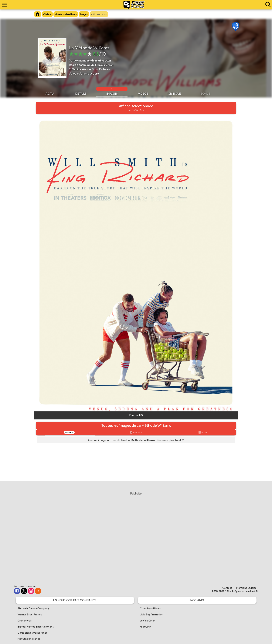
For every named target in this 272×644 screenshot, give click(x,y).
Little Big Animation (151, 615)
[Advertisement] (136, 534)
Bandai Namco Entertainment (36, 627)
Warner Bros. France (30, 615)
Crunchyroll (25, 621)
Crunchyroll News (150, 609)
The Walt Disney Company (34, 609)
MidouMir (145, 627)
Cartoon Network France (33, 633)
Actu (50, 93)
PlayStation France (29, 639)
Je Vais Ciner (147, 621)
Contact (227, 588)
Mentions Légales (246, 588)
